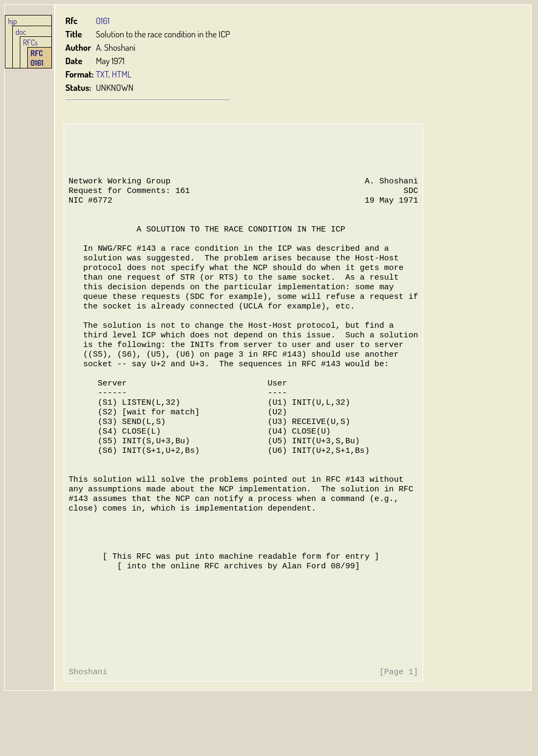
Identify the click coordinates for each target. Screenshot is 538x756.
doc (21, 32)
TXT (103, 74)
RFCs (30, 42)
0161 (103, 21)
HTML (122, 74)
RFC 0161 (37, 58)
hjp (13, 21)
